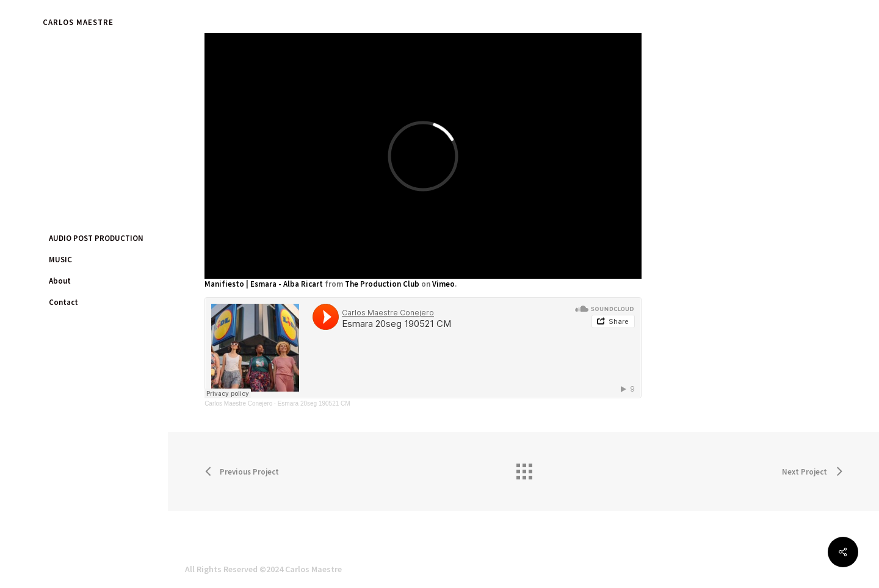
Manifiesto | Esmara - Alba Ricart (264, 284)
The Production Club (382, 284)
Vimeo (443, 284)
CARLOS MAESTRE (78, 22)
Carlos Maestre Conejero (238, 403)
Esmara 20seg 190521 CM (314, 403)
